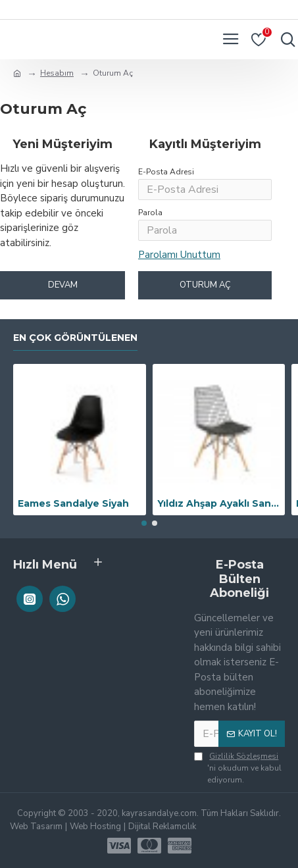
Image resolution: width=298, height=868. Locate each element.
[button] (144, 523)
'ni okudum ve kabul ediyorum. (238, 768)
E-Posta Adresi (166, 172)
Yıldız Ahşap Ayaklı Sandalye (219, 503)
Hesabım (57, 73)
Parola (150, 213)
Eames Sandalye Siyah (73, 503)
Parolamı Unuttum (179, 255)
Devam (63, 285)
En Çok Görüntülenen (75, 338)
